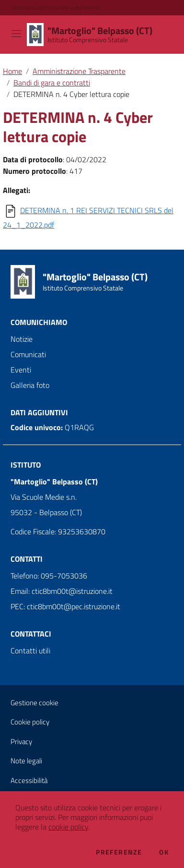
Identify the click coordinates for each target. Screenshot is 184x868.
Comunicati (28, 354)
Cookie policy (30, 722)
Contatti (27, 559)
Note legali (26, 761)
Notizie (22, 339)
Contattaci (31, 634)
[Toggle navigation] (16, 34)
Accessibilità (29, 780)
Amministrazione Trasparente (79, 71)
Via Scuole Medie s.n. (44, 497)
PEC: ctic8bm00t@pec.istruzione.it (65, 606)
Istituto (26, 465)
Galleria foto (30, 385)
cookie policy (68, 827)
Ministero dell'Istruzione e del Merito (55, 8)
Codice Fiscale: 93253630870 (58, 531)
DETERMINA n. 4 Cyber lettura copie (71, 94)
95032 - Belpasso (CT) (46, 512)
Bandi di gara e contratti (52, 83)
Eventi (21, 370)
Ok (164, 852)
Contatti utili (30, 651)
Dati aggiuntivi (39, 412)
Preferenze (119, 852)
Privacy (21, 741)
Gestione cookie (34, 703)
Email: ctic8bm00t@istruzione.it (62, 591)
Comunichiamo (39, 322)
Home (12, 71)
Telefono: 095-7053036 (49, 576)
